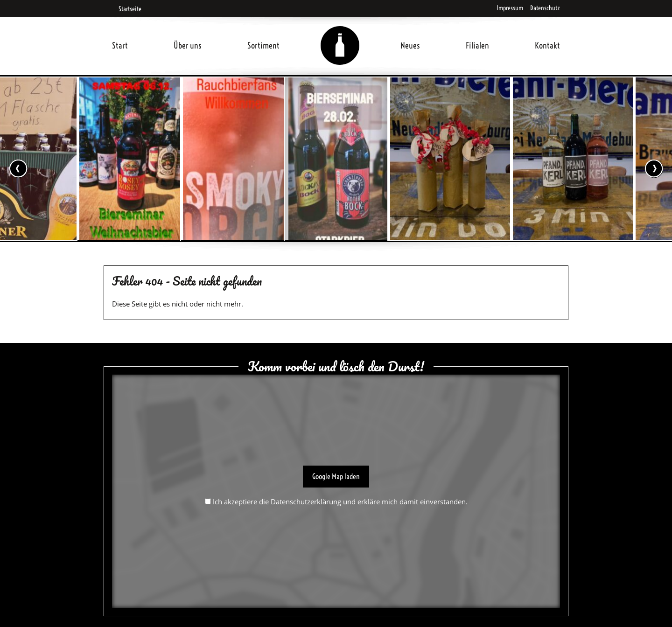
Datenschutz (545, 8)
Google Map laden (336, 476)
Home (340, 34)
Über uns (188, 45)
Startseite (127, 9)
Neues (410, 45)
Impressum (510, 8)
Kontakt (547, 45)
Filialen (477, 45)
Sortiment (263, 45)
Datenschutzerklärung (306, 502)
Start (120, 45)
